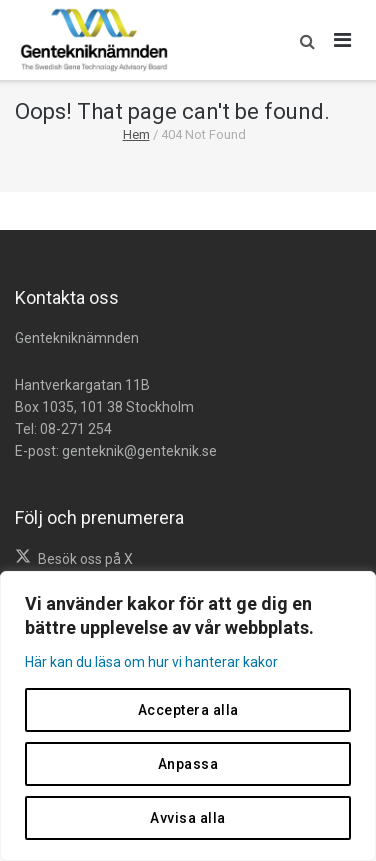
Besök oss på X (85, 559)
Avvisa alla (188, 818)
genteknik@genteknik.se (139, 451)
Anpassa (188, 764)
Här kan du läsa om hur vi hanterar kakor (151, 662)
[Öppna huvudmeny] (343, 40)
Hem (136, 134)
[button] (302, 40)
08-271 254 (76, 429)
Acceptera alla (188, 710)
